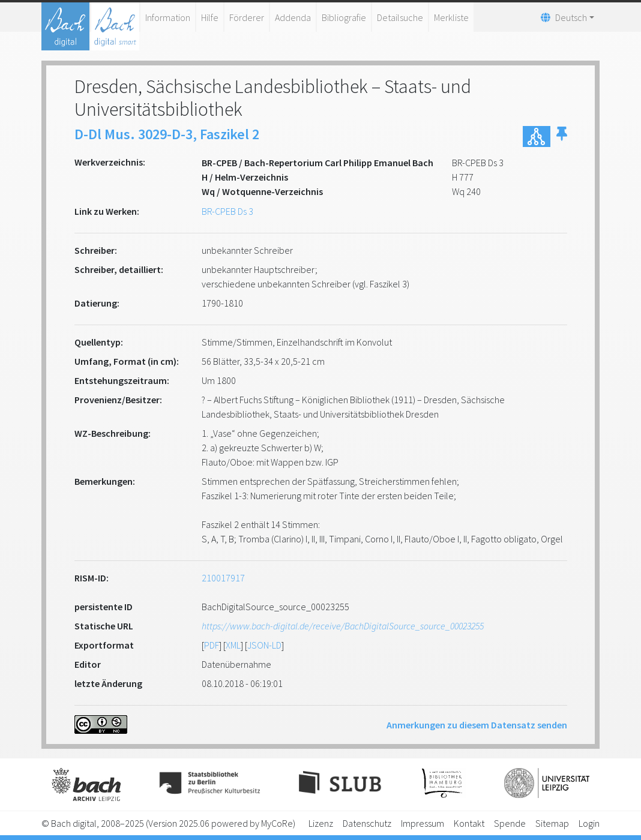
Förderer (247, 17)
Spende (510, 823)
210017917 (223, 578)
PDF (212, 645)
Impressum (423, 823)
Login (589, 823)
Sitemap (552, 823)
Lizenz (321, 823)
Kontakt (469, 823)
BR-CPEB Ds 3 (227, 211)
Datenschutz (367, 823)
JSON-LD (264, 645)
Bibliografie (344, 17)
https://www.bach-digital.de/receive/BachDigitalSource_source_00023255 (343, 626)
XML (233, 645)
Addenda (293, 17)
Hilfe (210, 17)
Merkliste (451, 17)
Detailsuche (400, 17)
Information (168, 17)
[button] (562, 136)
